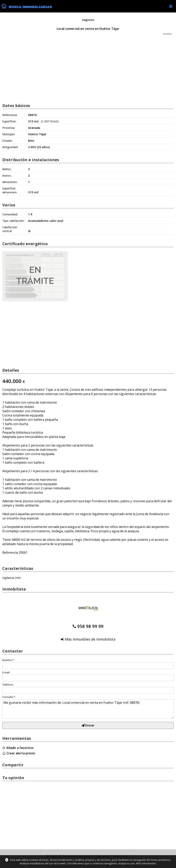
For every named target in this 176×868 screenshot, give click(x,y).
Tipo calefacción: (13, 221)
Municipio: (9, 134)
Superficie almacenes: (10, 190)
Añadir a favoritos (20, 748)
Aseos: (7, 175)
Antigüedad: (10, 147)
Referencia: (10, 115)
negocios (88, 20)
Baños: (7, 169)
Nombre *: (8, 660)
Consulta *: (9, 697)
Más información (146, 863)
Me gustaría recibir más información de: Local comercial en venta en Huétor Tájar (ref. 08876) (88, 709)
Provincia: (9, 128)
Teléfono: (8, 685)
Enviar (88, 725)
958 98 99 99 (90, 626)
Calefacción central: (10, 229)
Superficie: (9, 121)
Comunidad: (10, 214)
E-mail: (6, 672)
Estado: (7, 141)
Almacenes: (10, 182)
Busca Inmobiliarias (30, 7)
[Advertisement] (88, 69)
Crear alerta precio (21, 753)
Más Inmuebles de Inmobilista (90, 639)
